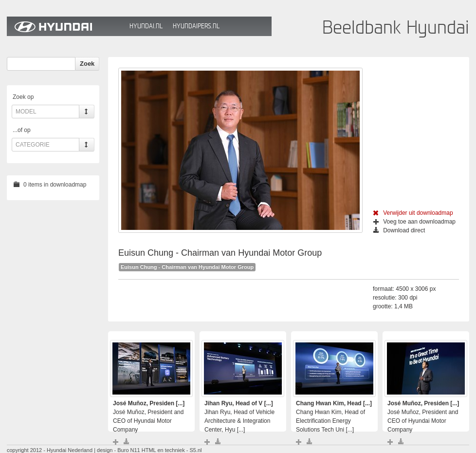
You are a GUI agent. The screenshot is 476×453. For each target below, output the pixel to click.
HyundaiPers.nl (196, 26)
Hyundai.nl (146, 26)
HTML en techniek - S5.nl (172, 450)
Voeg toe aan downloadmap (414, 222)
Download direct (399, 230)
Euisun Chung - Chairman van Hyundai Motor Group (187, 267)
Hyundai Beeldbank (66, 26)
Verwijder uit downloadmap (413, 213)
